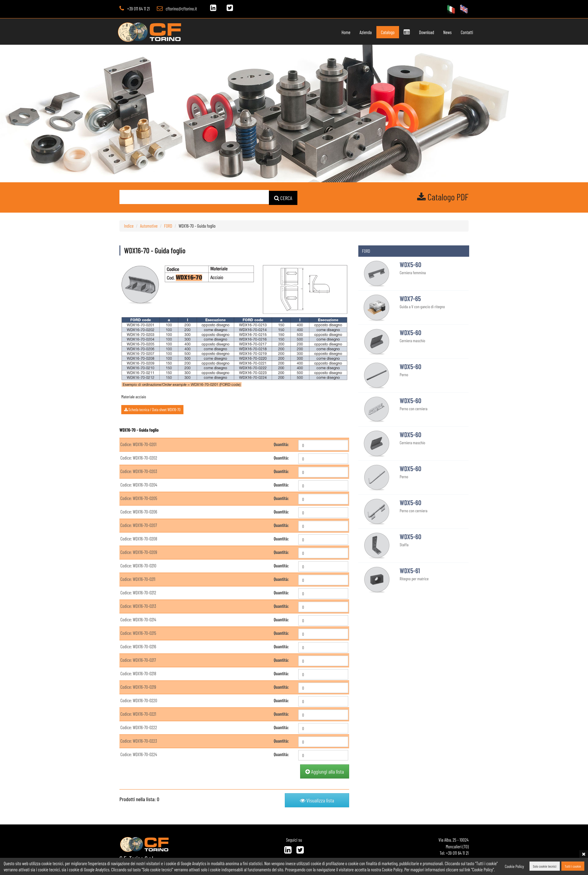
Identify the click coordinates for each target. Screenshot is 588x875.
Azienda (359, 32)
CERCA (283, 197)
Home (339, 32)
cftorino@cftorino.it (181, 9)
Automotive (149, 225)
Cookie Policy (514, 866)
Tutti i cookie (573, 866)
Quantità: (281, 444)
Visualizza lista (317, 800)
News (441, 32)
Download (420, 32)
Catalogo (381, 32)
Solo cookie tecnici (545, 866)
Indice (129, 225)
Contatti (460, 32)
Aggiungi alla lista (325, 771)
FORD (168, 225)
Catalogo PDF (443, 197)
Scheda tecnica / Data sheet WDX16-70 (152, 409)
